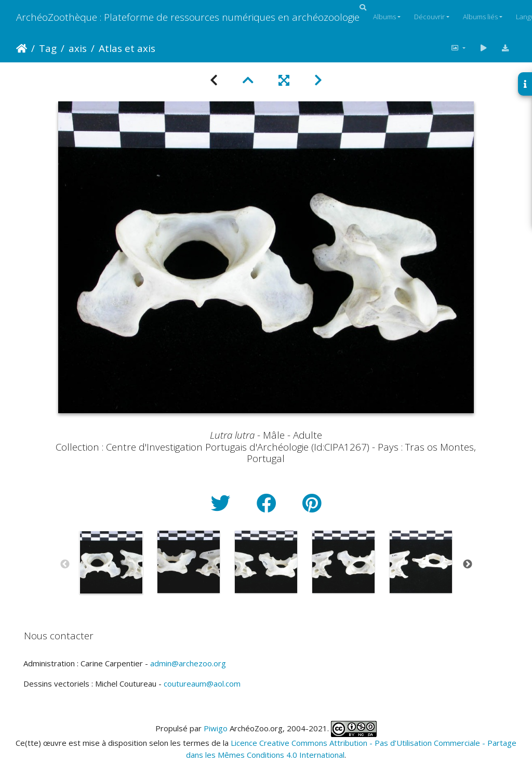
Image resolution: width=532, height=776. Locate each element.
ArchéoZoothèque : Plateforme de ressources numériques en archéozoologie (188, 17)
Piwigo (216, 728)
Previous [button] (65, 564)
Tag (48, 48)
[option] (111, 562)
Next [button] (468, 564)
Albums (384, 17)
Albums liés (480, 17)
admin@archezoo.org (188, 663)
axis (78, 48)
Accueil (22, 48)
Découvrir (429, 17)
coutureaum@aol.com (202, 683)
